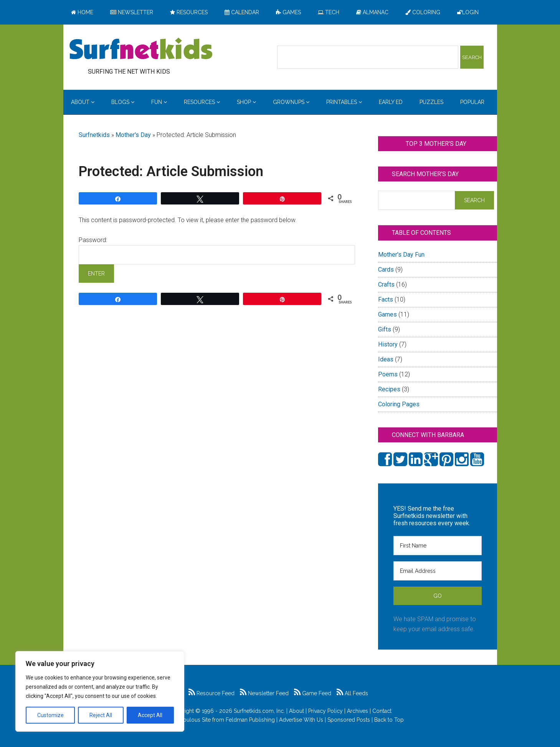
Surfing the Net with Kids (141, 49)
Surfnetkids (94, 135)
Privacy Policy (325, 711)
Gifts (385, 329)
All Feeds (352, 693)
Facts (386, 299)
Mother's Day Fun (401, 255)
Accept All (150, 715)
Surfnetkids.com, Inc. (259, 711)
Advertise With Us (301, 720)
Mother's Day (133, 135)
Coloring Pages (399, 404)
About (297, 711)
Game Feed (313, 693)
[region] (100, 691)
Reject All (101, 715)
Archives (358, 711)
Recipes (389, 389)
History (388, 344)
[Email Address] (438, 571)
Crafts (386, 284)
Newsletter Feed (264, 693)
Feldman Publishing (250, 720)
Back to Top (389, 720)
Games (387, 314)
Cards (386, 270)
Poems (388, 374)
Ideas (386, 359)
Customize (50, 715)
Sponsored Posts (349, 720)
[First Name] (438, 546)
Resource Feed (211, 693)
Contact (382, 711)
